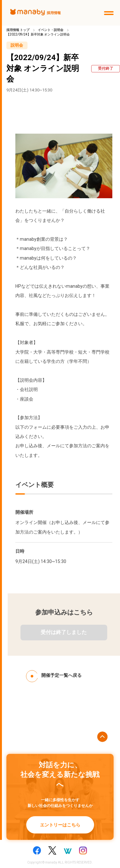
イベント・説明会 (51, 30)
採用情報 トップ (18, 30)
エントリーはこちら (60, 825)
